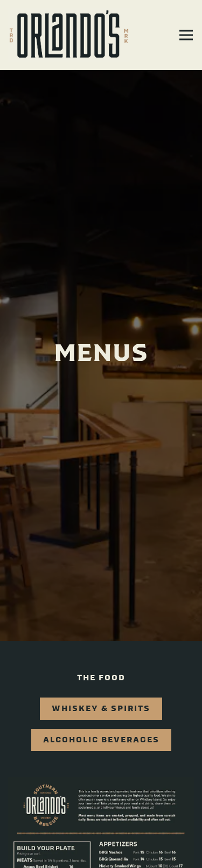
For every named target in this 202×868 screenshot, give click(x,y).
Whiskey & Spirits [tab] (101, 695)
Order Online (101, 854)
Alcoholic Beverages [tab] (101, 726)
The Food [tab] (101, 664)
